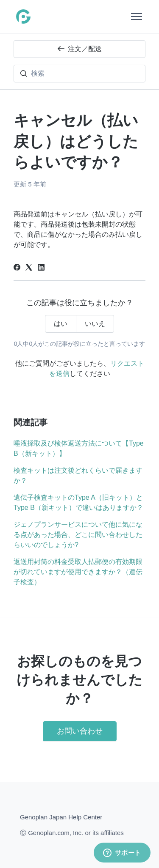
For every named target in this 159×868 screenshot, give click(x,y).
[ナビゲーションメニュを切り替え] (137, 16)
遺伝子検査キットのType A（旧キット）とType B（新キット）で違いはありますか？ (78, 502)
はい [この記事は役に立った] (61, 324)
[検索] (79, 74)
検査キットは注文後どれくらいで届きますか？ (78, 475)
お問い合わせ (80, 731)
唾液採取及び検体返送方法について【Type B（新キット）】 (79, 448)
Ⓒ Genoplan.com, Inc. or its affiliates (72, 832)
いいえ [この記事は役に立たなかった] (95, 324)
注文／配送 (80, 49)
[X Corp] (29, 268)
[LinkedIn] (41, 268)
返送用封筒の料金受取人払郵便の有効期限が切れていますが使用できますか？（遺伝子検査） (78, 572)
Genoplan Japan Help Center (61, 817)
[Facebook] (17, 268)
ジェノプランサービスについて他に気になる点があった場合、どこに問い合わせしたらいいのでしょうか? (78, 535)
